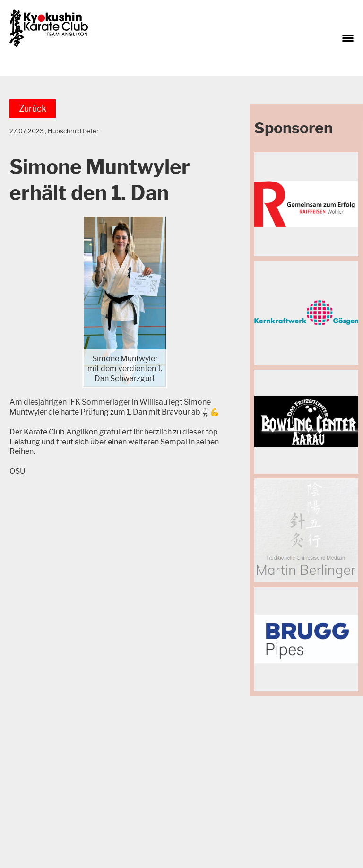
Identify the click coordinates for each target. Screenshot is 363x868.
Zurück (33, 108)
